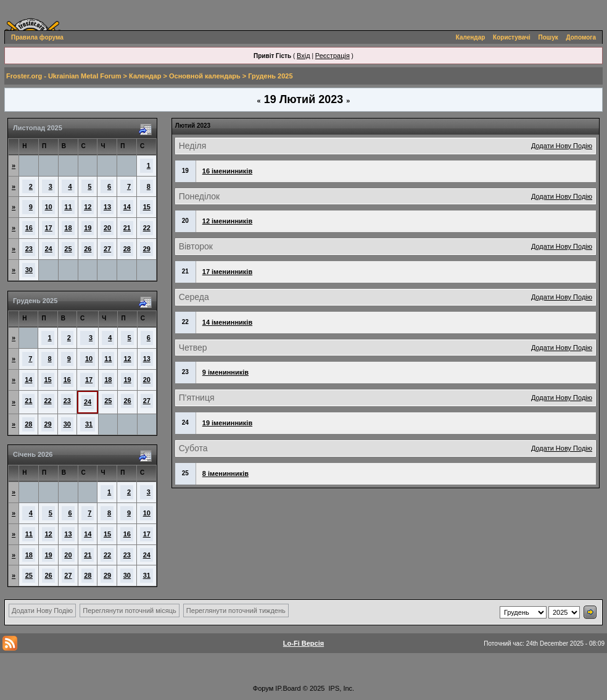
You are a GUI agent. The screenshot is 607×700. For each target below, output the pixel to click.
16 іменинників (227, 171)
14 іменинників (227, 322)
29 (147, 249)
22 (147, 228)
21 (127, 228)
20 (107, 228)
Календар (471, 37)
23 (29, 249)
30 (29, 270)
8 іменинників (225, 473)
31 (89, 424)
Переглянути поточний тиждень (236, 610)
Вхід (303, 56)
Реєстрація (332, 56)
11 (68, 207)
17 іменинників (227, 272)
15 (147, 207)
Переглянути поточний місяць (130, 610)
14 (127, 207)
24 (49, 249)
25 (68, 249)
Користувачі (512, 37)
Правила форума (37, 37)
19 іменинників (227, 423)
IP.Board (288, 688)
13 (107, 207)
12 (88, 207)
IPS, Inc (341, 688)
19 (88, 228)
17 (49, 228)
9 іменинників (225, 372)
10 (49, 207)
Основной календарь (205, 76)
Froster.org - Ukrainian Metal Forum (64, 76)
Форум (263, 688)
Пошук (548, 37)
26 (88, 249)
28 (127, 249)
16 (29, 228)
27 (107, 249)
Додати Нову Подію (562, 146)
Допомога (581, 37)
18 (68, 228)
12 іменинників (227, 221)
